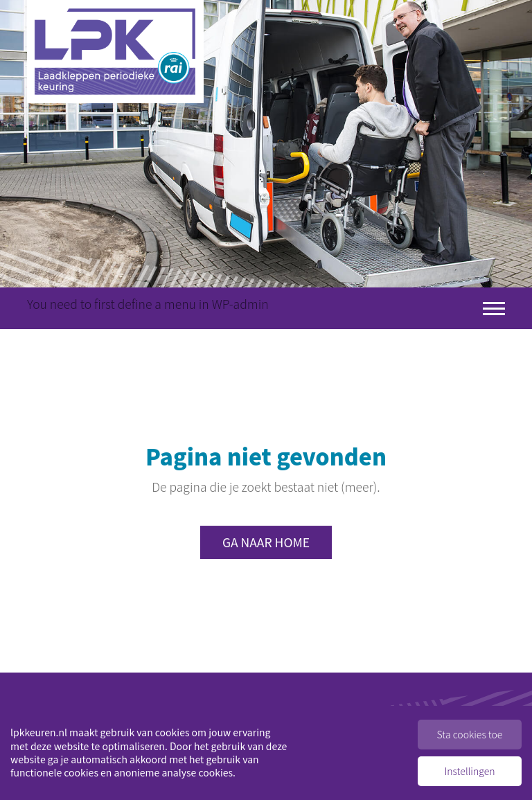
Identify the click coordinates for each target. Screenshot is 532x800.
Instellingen (470, 771)
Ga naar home (266, 543)
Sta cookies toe (470, 734)
